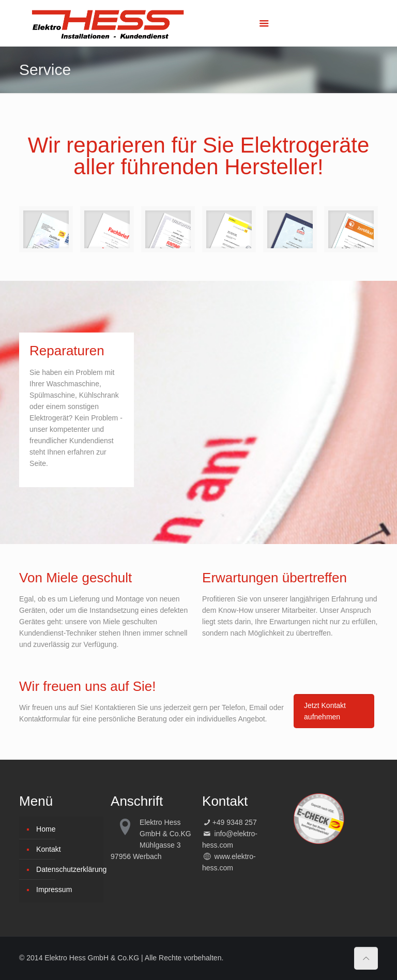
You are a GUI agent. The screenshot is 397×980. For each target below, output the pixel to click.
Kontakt (48, 849)
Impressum (54, 889)
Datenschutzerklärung (67, 869)
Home (46, 829)
